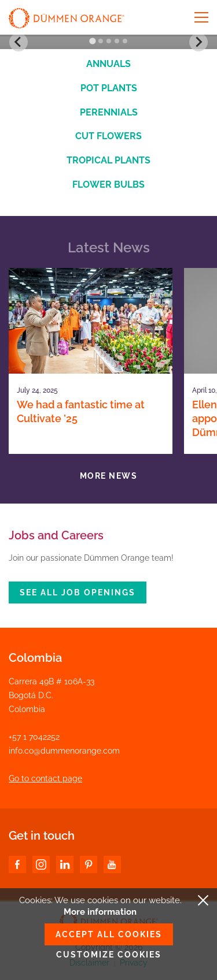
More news (109, 476)
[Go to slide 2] (101, 41)
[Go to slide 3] (109, 41)
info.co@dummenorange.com (64, 751)
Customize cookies (109, 955)
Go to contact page (45, 778)
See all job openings (78, 593)
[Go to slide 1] (92, 41)
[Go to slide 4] (117, 41)
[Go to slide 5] (125, 41)
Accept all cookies (109, 934)
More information (100, 912)
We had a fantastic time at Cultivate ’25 (81, 411)
